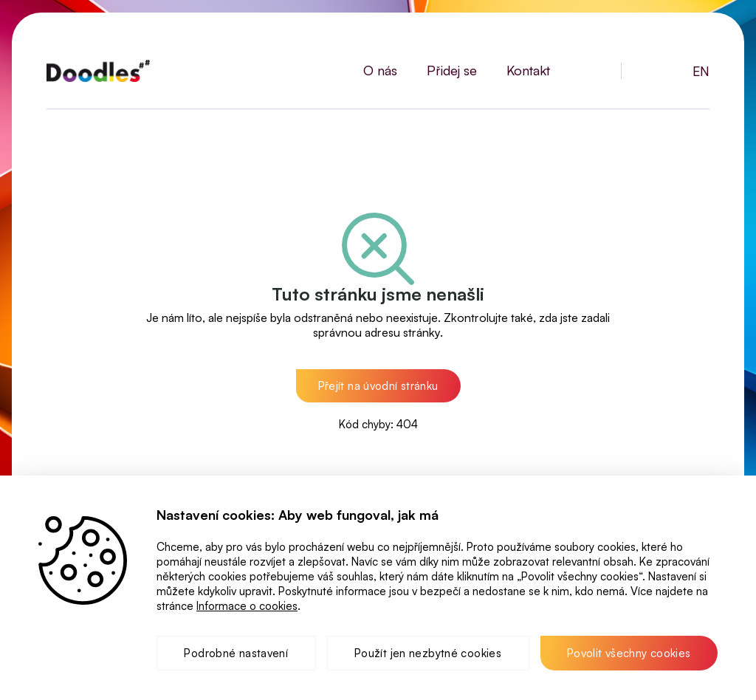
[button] (378, 386)
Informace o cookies (247, 606)
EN (701, 71)
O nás (380, 70)
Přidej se (452, 70)
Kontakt (528, 70)
